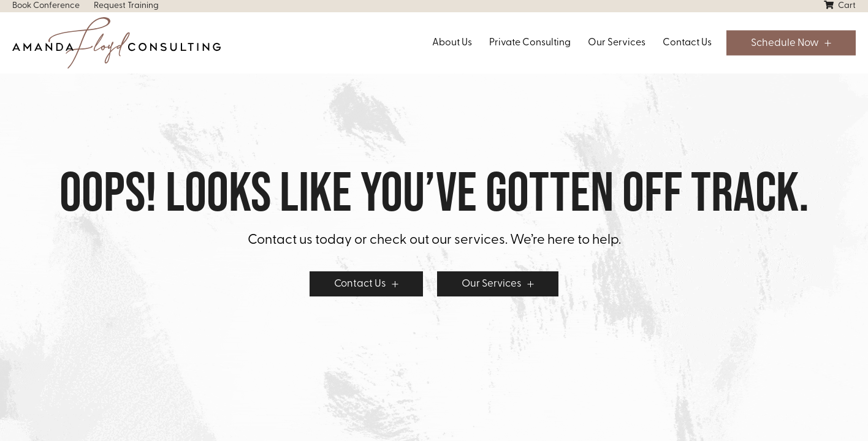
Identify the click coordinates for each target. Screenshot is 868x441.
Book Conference (46, 6)
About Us (452, 43)
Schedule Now (785, 43)
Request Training (126, 6)
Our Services (617, 43)
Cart (840, 6)
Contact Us (687, 43)
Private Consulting (530, 43)
